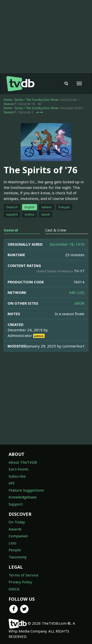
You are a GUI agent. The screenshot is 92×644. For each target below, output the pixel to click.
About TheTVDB (23, 462)
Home (8, 100)
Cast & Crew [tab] (56, 230)
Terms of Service (23, 575)
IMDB (79, 303)
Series (19, 100)
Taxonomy (18, 557)
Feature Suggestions (26, 490)
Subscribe (17, 476)
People (15, 550)
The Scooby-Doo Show (42, 100)
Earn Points (19, 469)
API (12, 483)
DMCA (14, 589)
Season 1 (10, 104)
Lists (13, 543)
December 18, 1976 (67, 244)
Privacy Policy (20, 582)
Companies (18, 536)
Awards (15, 529)
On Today (17, 522)
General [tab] (11, 230)
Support (16, 504)
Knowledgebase (23, 497)
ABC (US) (77, 292)
